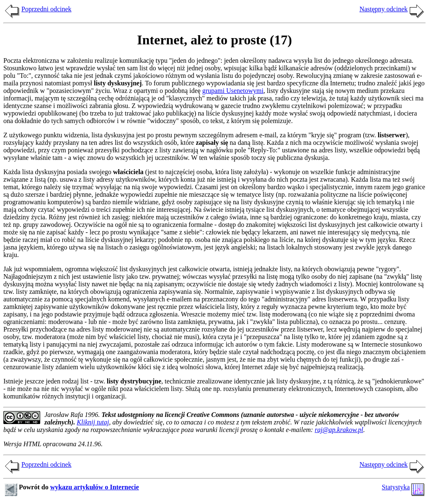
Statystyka (396, 487)
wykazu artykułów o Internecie (95, 487)
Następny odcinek (384, 9)
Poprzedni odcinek (47, 9)
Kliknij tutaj (93, 422)
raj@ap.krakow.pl (339, 430)
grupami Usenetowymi (233, 91)
